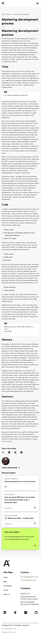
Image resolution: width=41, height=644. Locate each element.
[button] (38, 3)
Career (6, 590)
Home (6, 577)
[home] (8, 3)
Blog (5, 582)
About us (7, 594)
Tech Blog (6, 14)
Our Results (8, 586)
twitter (9, 441)
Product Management (21, 14)
